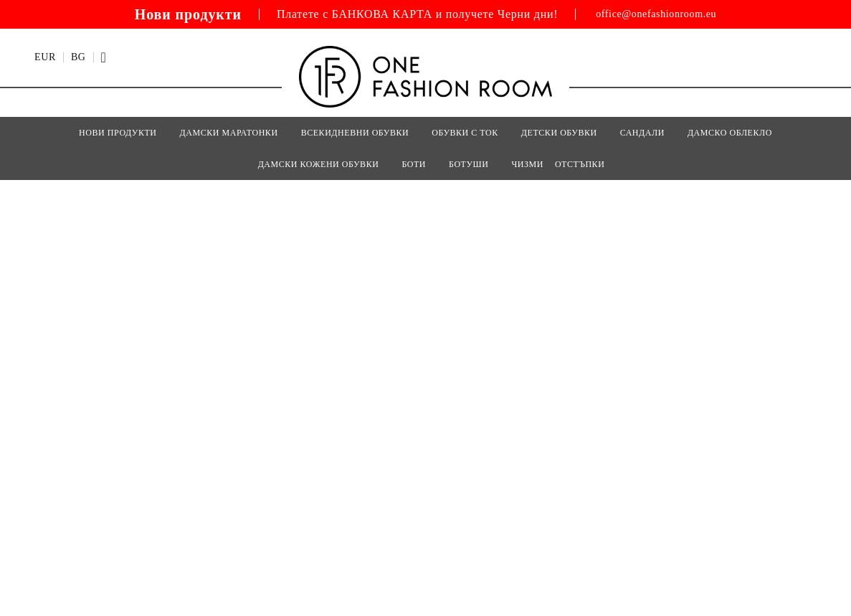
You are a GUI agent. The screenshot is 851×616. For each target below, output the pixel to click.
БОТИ (414, 164)
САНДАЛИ (642, 133)
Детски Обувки (559, 133)
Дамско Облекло (730, 133)
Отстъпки (580, 164)
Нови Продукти (118, 133)
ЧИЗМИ (527, 164)
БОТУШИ (469, 164)
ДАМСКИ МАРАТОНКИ (229, 133)
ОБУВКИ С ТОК (465, 133)
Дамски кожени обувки (319, 164)
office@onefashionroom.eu (656, 14)
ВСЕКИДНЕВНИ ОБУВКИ (355, 133)
